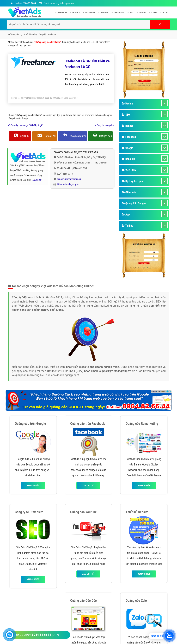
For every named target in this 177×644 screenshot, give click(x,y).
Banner (103, 12)
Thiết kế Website (137, 512)
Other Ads (118, 12)
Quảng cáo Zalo (136, 601)
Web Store (129, 170)
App (126, 215)
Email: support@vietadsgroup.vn (57, 3)
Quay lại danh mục (25, 125)
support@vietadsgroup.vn (69, 179)
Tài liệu (127, 226)
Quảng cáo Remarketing (142, 424)
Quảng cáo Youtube (83, 512)
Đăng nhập (68, 98)
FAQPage (37, 180)
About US (61, 12)
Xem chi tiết (33, 485)
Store (153, 12)
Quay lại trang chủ (104, 125)
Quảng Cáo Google (134, 203)
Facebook (89, 12)
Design (141, 12)
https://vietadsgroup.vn (68, 184)
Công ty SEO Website (29, 512)
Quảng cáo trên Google (30, 424)
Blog (164, 12)
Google (75, 12)
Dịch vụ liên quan (133, 181)
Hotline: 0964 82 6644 (23, 3)
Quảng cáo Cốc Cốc (84, 601)
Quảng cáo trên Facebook (88, 424)
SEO (130, 12)
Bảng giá (128, 159)
